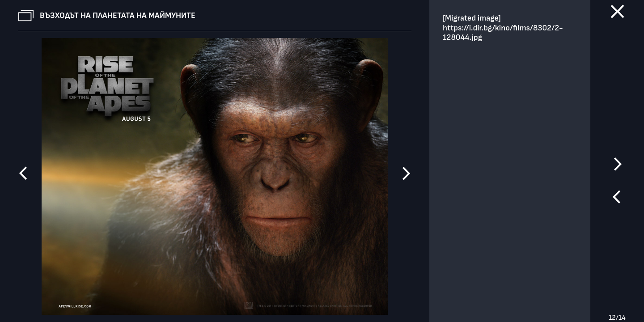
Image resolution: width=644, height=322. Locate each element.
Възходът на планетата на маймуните (118, 15)
